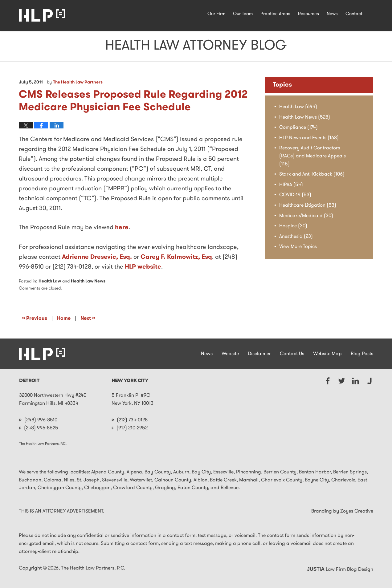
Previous (35, 318)
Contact (354, 14)
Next (88, 318)
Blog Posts (362, 354)
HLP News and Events (309, 138)
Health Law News (88, 281)
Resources (308, 14)
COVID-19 (295, 195)
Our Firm (216, 14)
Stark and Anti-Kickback (312, 174)
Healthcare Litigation (308, 205)
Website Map (327, 354)
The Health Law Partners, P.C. (93, 568)
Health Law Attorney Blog (42, 15)
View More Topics (298, 247)
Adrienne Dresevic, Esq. (97, 257)
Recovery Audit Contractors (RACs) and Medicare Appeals (312, 156)
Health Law (50, 281)
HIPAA (291, 185)
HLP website (143, 267)
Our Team (243, 14)
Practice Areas (275, 14)
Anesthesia (296, 237)
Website (230, 354)
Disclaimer (259, 354)
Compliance (298, 128)
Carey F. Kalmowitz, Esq (176, 257)
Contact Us (292, 354)
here (122, 228)
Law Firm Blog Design (340, 570)
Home (64, 318)
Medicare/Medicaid (306, 216)
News (332, 14)
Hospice (293, 226)
